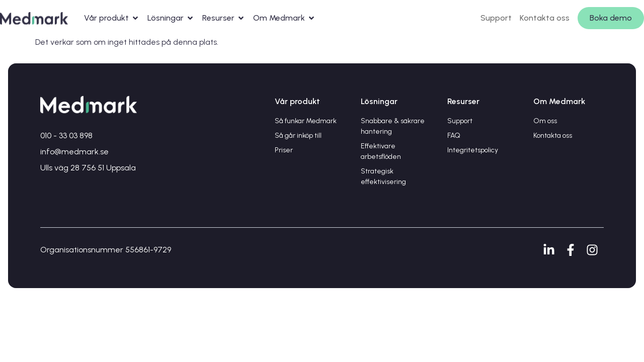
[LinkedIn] (552, 250)
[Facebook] (573, 250)
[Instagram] (595, 250)
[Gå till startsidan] (34, 18)
